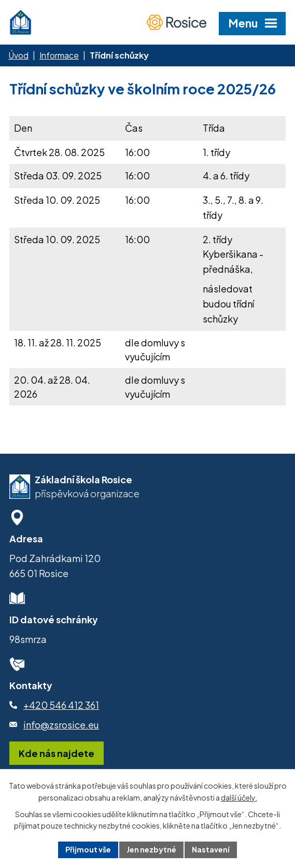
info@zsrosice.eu (61, 725)
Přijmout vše (88, 849)
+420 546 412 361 (61, 705)
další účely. (239, 797)
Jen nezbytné (151, 849)
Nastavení (211, 849)
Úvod (18, 55)
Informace (59, 55)
